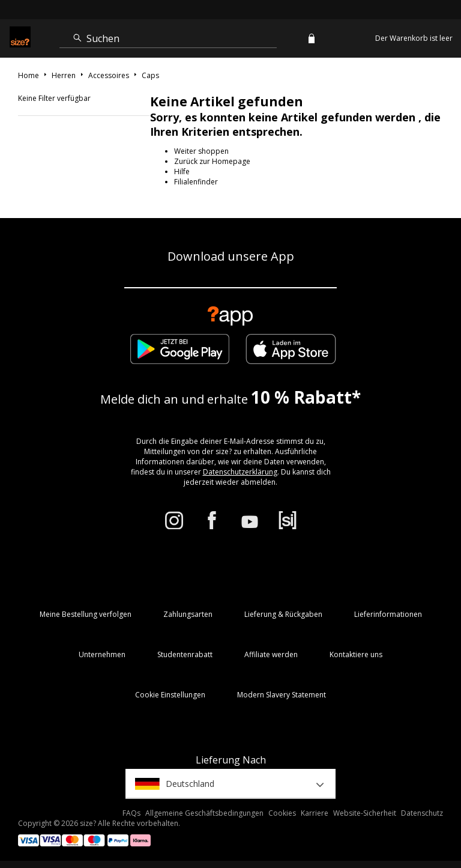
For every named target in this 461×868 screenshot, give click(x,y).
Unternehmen (102, 654)
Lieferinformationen (388, 614)
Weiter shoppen (201, 151)
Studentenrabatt (185, 654)
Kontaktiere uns (356, 654)
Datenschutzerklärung (240, 472)
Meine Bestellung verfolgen (86, 614)
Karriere (315, 813)
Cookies (282, 813)
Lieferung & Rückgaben (283, 614)
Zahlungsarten (188, 614)
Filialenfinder (196, 182)
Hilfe (182, 171)
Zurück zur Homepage (212, 161)
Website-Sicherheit (365, 813)
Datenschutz (422, 813)
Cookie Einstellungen (170, 695)
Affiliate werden (271, 654)
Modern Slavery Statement (282, 695)
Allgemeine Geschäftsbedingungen (204, 813)
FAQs (131, 813)
